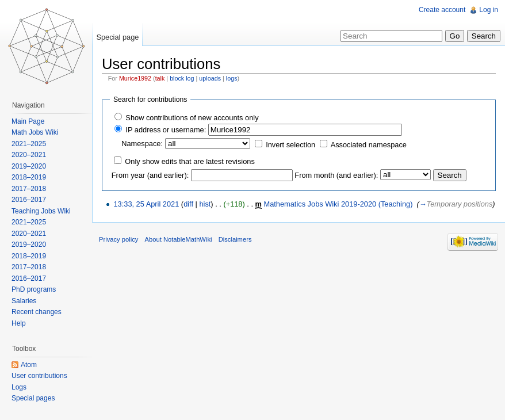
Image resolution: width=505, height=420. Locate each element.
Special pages (33, 398)
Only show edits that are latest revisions (190, 161)
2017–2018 (29, 189)
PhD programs (34, 289)
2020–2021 (29, 155)
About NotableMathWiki (179, 239)
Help (19, 323)
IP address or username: (166, 130)
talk (160, 78)
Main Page (28, 121)
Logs (19, 387)
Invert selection (290, 145)
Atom (29, 365)
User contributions (39, 376)
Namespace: (142, 144)
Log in (489, 10)
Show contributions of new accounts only (192, 118)
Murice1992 (135, 78)
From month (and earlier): (336, 175)
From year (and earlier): (150, 175)
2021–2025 (29, 144)
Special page (117, 37)
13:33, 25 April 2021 (146, 204)
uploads (210, 78)
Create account (442, 10)
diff (188, 204)
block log (182, 78)
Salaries (24, 301)
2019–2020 (29, 166)
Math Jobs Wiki (35, 132)
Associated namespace (369, 145)
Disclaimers (235, 239)
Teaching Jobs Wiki (41, 211)
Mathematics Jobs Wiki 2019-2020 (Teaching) (338, 204)
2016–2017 (29, 200)
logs (232, 78)
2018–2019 (29, 177)
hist (205, 204)
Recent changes (37, 312)
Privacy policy (118, 239)
